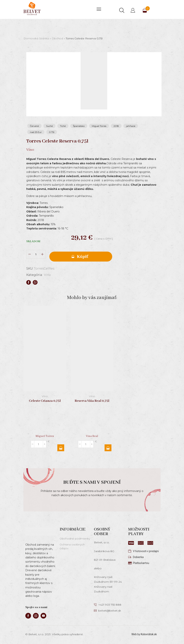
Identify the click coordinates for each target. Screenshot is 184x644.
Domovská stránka (36, 38)
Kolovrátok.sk (149, 634)
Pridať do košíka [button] (61, 448)
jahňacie (131, 126)
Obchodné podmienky (75, 539)
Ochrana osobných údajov (72, 546)
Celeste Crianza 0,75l (45, 401)
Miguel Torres (99, 126)
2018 (116, 126)
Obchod (57, 38)
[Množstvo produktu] (36, 254)
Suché (49, 126)
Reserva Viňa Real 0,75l (92, 401)
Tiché (63, 126)
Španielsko (79, 126)
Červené (34, 126)
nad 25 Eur (36, 132)
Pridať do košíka (81, 257)
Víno (48, 275)
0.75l (52, 132)
